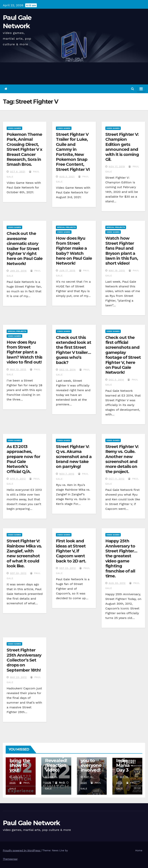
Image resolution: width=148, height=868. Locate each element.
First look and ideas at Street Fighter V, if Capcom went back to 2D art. (71, 551)
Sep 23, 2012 (67, 568)
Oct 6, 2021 (18, 172)
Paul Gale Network (31, 823)
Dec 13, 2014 (67, 370)
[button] (133, 89)
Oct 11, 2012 (117, 479)
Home (139, 850)
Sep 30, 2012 (18, 573)
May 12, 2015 (18, 369)
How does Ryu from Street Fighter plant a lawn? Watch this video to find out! (24, 352)
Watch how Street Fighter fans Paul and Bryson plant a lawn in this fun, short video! (122, 251)
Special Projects (66, 227)
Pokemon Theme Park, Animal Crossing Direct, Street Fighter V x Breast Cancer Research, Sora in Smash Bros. (24, 149)
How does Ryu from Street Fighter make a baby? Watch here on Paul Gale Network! (74, 251)
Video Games (14, 128)
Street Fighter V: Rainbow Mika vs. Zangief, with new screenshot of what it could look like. (24, 553)
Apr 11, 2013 (18, 479)
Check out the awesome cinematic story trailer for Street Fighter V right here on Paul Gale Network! (25, 248)
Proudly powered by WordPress (22, 850)
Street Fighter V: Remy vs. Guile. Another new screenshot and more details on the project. (122, 459)
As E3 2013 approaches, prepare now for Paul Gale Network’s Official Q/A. (23, 459)
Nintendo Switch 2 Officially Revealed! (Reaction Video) (56, 758)
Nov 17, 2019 (117, 167)
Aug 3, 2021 (67, 177)
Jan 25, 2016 (18, 271)
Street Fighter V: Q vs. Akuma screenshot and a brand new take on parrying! (74, 457)
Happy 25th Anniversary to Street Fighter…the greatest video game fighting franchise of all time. (121, 558)
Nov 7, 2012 (67, 474)
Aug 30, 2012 (117, 583)
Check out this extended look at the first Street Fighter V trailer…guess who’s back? (73, 350)
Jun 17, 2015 (67, 271)
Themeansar (10, 859)
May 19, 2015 (117, 271)
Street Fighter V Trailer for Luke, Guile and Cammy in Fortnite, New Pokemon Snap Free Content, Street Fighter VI (73, 152)
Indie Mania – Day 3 (125, 765)
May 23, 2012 (18, 677)
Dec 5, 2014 (116, 380)
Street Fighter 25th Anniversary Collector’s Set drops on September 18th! (24, 660)
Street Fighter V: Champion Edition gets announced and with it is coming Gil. (122, 147)
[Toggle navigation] (141, 89)
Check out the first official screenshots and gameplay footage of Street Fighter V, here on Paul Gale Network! (123, 355)
